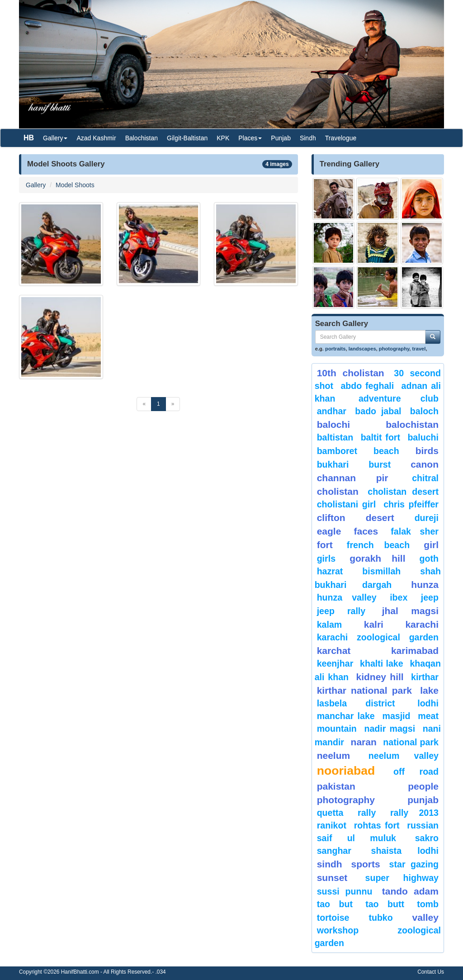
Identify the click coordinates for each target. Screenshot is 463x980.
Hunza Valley (347, 597)
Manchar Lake (346, 716)
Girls (326, 559)
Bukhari (333, 464)
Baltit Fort (380, 437)
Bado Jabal (378, 411)
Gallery (36, 185)
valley (425, 917)
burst (380, 464)
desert (380, 518)
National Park (411, 742)
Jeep (430, 597)
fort (325, 545)
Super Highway (402, 878)
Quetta (330, 813)
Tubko (380, 918)
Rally (367, 813)
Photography (346, 800)
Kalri (374, 624)
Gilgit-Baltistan (187, 138)
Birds (427, 451)
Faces (366, 531)
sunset (332, 878)
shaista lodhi (405, 851)
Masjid (396, 716)
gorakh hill (377, 558)
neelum (334, 755)
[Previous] (144, 404)
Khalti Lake (382, 663)
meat (428, 716)
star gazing (414, 864)
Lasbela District (356, 703)
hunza (425, 585)
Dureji (427, 518)
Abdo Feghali (367, 386)
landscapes (362, 349)
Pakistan (336, 786)
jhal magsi (410, 611)
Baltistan (335, 437)
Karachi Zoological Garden (378, 637)
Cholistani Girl (347, 504)
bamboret (337, 451)
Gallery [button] (55, 138)
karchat (334, 651)
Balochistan (142, 138)
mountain (337, 729)
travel (419, 349)
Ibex (399, 597)
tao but (335, 904)
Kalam (330, 625)
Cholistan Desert (403, 492)
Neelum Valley (404, 756)
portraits (335, 349)
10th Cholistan (351, 373)
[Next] (173, 404)
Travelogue (341, 138)
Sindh (308, 138)
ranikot (332, 825)
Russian (423, 825)
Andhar (332, 411)
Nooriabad (346, 771)
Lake (429, 690)
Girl (431, 545)
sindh (330, 864)
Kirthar (425, 677)
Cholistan (338, 491)
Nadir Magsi (390, 729)
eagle (329, 531)
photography (394, 349)
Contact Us (431, 972)
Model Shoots (75, 185)
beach (386, 451)
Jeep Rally (341, 611)
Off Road (416, 772)
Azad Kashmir (96, 138)
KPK (223, 138)
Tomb (428, 904)
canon (425, 464)
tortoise (333, 918)
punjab (423, 800)
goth (429, 559)
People (423, 786)
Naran (364, 742)
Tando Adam (410, 891)
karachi (422, 624)
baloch (424, 411)
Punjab (281, 138)
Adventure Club (399, 398)
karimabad (415, 651)
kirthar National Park (364, 690)
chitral (425, 478)
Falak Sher (415, 531)
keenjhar (335, 663)
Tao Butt (385, 904)
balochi (334, 424)
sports (366, 864)
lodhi (428, 703)
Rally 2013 (414, 813)
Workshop (338, 930)
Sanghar (334, 851)
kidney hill (380, 677)
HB (29, 138)
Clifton (331, 518)
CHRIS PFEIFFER (411, 504)
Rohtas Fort (377, 825)
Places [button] (250, 138)
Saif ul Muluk (357, 838)
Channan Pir (353, 478)
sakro (427, 838)
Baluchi (423, 437)
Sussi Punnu (345, 891)
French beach (378, 545)
